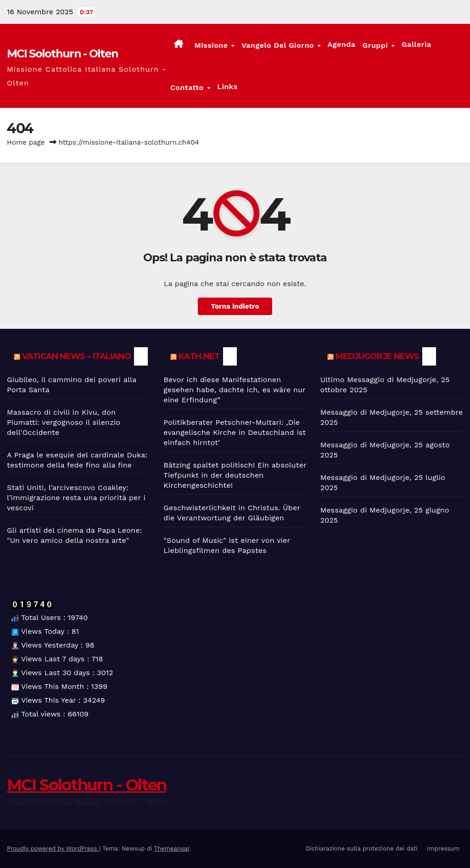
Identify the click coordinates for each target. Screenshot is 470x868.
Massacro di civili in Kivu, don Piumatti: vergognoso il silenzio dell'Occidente (64, 422)
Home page (26, 142)
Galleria (417, 44)
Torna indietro (235, 306)
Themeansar (172, 848)
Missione (212, 45)
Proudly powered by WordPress (53, 848)
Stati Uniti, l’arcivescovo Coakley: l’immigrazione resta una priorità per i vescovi (76, 498)
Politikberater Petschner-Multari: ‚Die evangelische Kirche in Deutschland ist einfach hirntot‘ (235, 432)
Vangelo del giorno (279, 45)
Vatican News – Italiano (76, 356)
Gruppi (377, 45)
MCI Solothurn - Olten (62, 54)
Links (227, 87)
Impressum (443, 848)
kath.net (199, 356)
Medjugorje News (378, 356)
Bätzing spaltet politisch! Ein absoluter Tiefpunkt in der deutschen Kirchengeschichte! (235, 475)
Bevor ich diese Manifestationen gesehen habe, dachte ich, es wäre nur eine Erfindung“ (234, 390)
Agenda (342, 44)
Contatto (188, 87)
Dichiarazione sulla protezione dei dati (362, 848)
